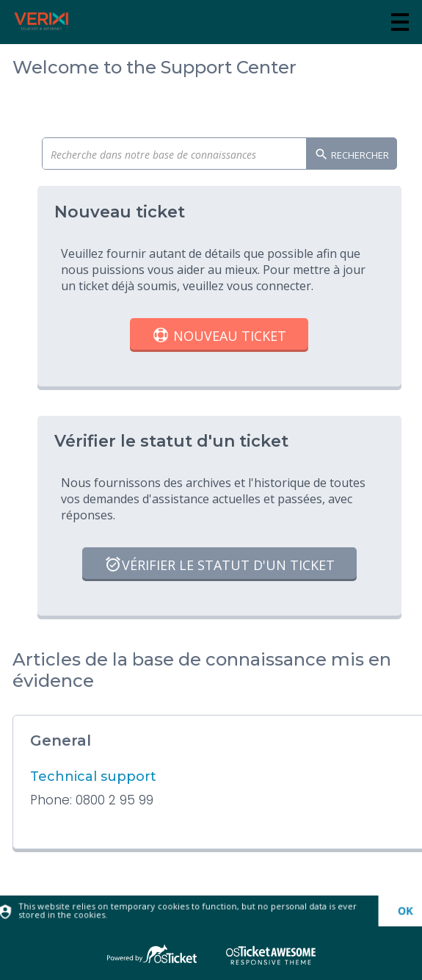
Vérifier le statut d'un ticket (219, 566)
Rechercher (352, 156)
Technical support (93, 777)
